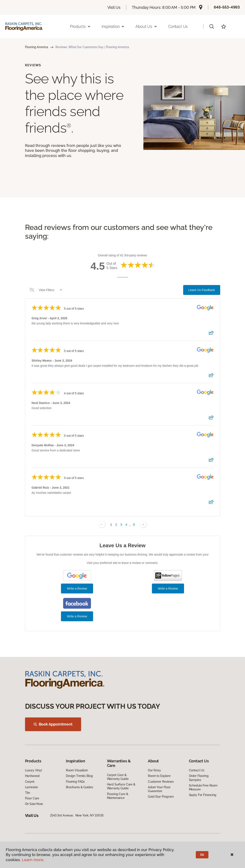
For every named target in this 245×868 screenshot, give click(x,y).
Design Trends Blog (79, 776)
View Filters (46, 290)
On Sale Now (34, 804)
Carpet (30, 782)
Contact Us (178, 26)
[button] (212, 27)
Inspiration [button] (113, 26)
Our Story (154, 770)
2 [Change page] (116, 525)
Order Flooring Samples (199, 778)
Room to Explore (159, 776)
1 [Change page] (111, 525)
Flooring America (37, 47)
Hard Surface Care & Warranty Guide (121, 786)
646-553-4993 (227, 7)
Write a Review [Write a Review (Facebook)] (77, 616)
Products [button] (80, 26)
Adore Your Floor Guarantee (159, 789)
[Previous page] (102, 524)
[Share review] (211, 334)
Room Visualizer (77, 770)
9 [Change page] (134, 525)
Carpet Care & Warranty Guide (118, 777)
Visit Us (114, 7)
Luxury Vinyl (33, 770)
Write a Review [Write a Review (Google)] (77, 589)
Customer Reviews (161, 782)
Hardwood (32, 776)
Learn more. (33, 860)
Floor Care (32, 798)
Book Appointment (53, 724)
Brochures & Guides (79, 787)
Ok (202, 855)
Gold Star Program (161, 797)
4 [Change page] (126, 525)
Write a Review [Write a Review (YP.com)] (168, 589)
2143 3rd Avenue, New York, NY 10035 (77, 815)
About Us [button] (146, 26)
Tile (27, 793)
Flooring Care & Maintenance (118, 796)
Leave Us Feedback (202, 290)
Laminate (31, 787)
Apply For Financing (203, 795)
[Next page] (143, 524)
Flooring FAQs (75, 782)
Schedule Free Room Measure (203, 787)
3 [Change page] (121, 525)
